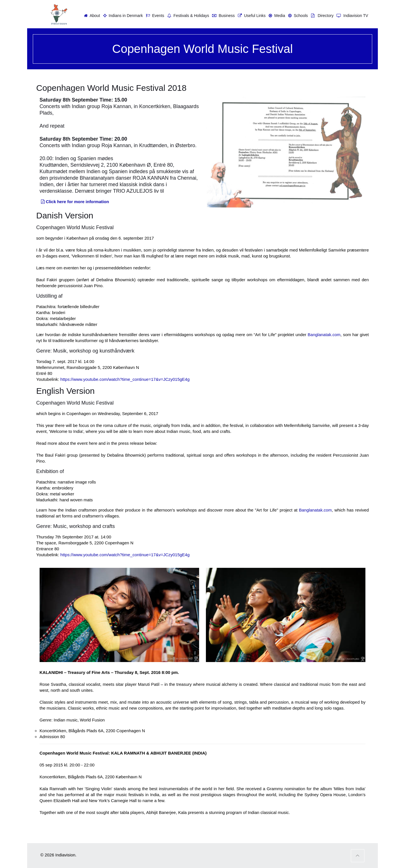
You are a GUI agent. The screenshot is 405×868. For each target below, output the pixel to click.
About (91, 16)
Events (154, 16)
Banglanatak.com (324, 335)
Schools (297, 16)
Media (276, 16)
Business (223, 16)
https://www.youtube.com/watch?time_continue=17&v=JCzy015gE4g (125, 379)
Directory (322, 16)
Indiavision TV (352, 16)
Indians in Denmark (122, 16)
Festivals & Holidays (188, 16)
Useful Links (251, 16)
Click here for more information (74, 202)
